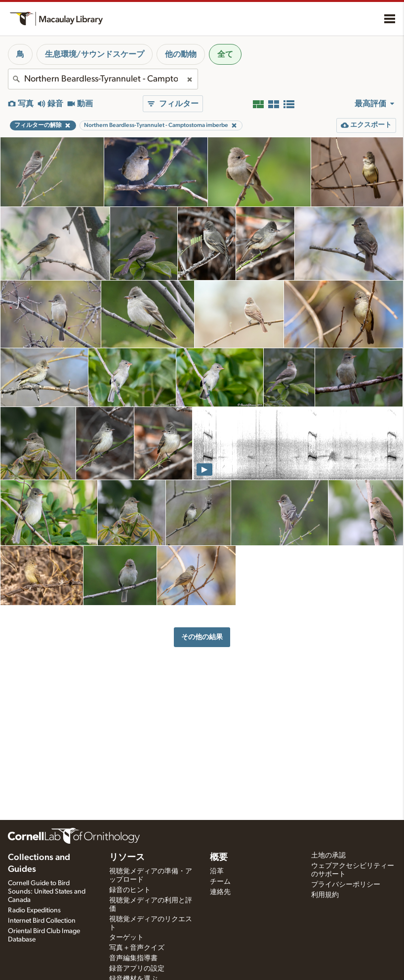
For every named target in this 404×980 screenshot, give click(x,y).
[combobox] (103, 79)
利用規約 (325, 895)
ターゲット (126, 938)
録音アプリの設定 (137, 969)
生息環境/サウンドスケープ (95, 54)
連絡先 (220, 892)
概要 (219, 857)
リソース (127, 857)
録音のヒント (130, 890)
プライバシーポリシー (346, 885)
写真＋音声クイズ (137, 948)
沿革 (217, 871)
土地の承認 (328, 856)
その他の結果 (202, 637)
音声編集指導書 (133, 958)
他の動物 (181, 54)
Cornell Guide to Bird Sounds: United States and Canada (47, 892)
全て (225, 54)
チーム (220, 882)
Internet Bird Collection (42, 921)
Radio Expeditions (34, 910)
